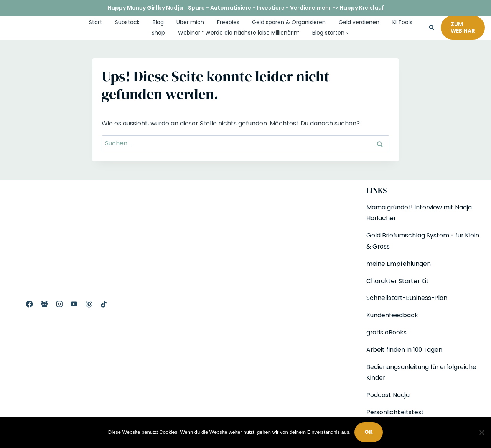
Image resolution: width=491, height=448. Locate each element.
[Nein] (481, 432)
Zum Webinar (463, 27)
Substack (127, 22)
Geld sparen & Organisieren (289, 22)
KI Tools (402, 22)
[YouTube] (74, 304)
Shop (158, 33)
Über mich (190, 22)
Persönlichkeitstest (395, 412)
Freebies (228, 22)
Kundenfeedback (392, 315)
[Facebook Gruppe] (44, 304)
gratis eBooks (387, 332)
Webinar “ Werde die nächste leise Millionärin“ (239, 33)
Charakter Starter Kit (398, 281)
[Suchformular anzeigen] (432, 28)
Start (96, 22)
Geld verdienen (359, 22)
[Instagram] (59, 304)
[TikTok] (104, 304)
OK (369, 432)
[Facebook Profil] (29, 304)
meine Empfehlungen (399, 264)
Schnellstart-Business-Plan (407, 298)
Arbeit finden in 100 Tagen (405, 350)
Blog (158, 22)
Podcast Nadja (388, 395)
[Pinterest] (89, 304)
